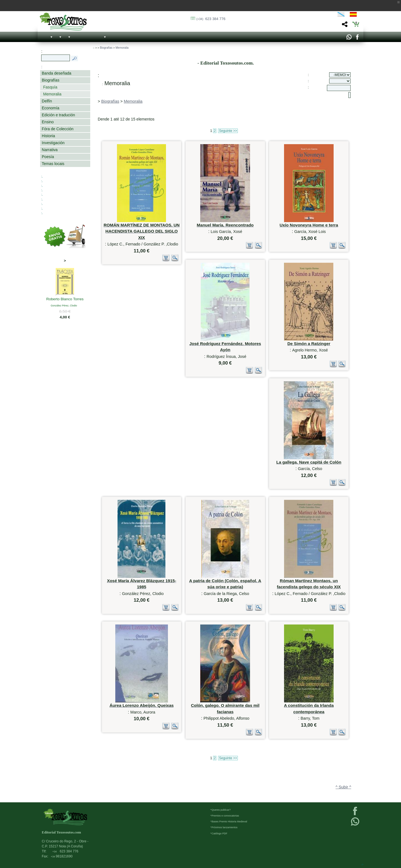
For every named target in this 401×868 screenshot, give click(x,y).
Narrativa (50, 150)
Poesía (48, 157)
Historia (48, 136)
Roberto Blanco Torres (65, 299)
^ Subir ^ (343, 787)
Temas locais (53, 164)
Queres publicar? (221, 810)
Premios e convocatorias (225, 816)
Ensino (48, 122)
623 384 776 (211, 19)
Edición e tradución (58, 115)
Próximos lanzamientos (225, 827)
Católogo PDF (220, 833)
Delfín (47, 101)
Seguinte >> (228, 131)
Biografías (51, 80)
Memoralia (52, 94)
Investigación (53, 143)
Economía (51, 108)
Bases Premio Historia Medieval (229, 822)
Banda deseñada (57, 73)
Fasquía (50, 87)
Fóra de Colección (58, 129)
